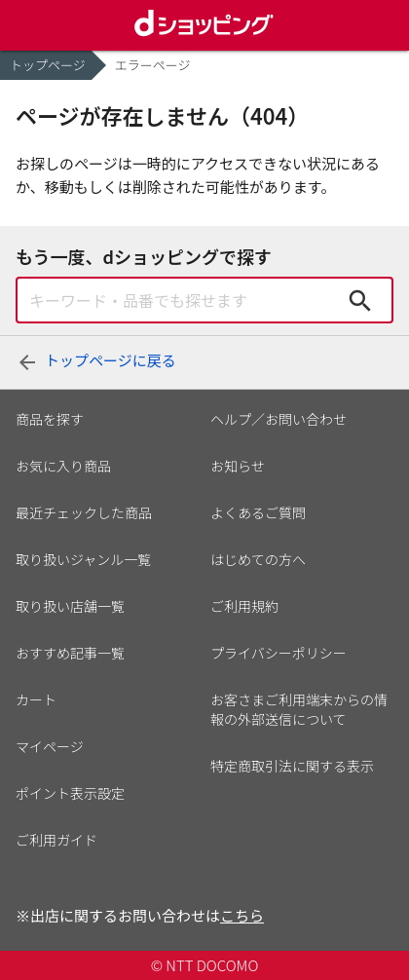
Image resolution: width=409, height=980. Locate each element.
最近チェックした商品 (84, 512)
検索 (360, 300)
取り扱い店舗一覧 (70, 606)
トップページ (48, 65)
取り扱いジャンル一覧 (83, 559)
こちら (242, 915)
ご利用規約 (244, 606)
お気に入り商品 (63, 466)
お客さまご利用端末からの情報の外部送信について (299, 709)
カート (36, 699)
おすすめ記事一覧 (70, 653)
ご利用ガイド (56, 840)
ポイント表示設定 (70, 793)
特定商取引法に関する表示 (292, 766)
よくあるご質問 (258, 512)
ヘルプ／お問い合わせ (279, 419)
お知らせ (238, 466)
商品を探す (50, 419)
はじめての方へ (258, 559)
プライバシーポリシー (279, 653)
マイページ (50, 746)
